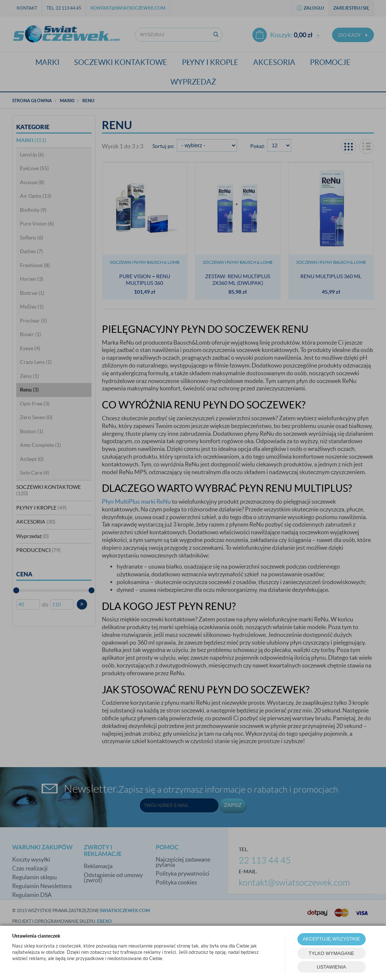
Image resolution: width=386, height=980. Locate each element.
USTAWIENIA (331, 967)
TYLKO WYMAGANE (331, 953)
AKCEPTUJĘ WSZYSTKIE (331, 939)
